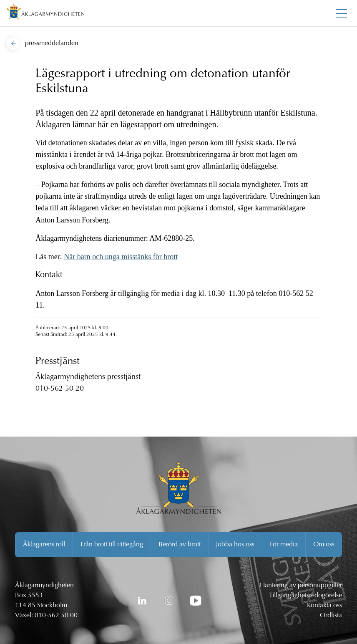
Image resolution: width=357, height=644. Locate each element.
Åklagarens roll (44, 545)
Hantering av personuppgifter (301, 586)
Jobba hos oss (235, 545)
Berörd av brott (180, 545)
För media (284, 545)
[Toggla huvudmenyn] (342, 13)
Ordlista (331, 616)
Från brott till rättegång (112, 545)
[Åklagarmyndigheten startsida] (45, 13)
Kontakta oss (324, 606)
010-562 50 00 (56, 616)
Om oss (324, 545)
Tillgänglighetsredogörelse (305, 596)
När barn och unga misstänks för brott (121, 257)
